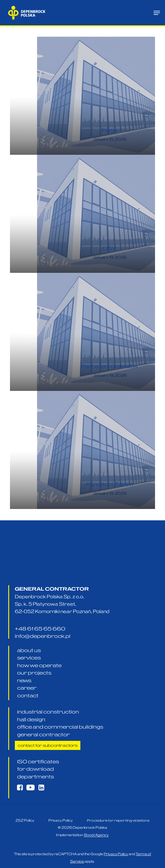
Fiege (110, 130)
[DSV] (96, 214)
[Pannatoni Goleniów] (96, 332)
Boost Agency (96, 850)
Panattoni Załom (110, 484)
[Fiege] (96, 96)
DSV (109, 248)
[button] (157, 13)
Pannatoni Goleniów (109, 366)
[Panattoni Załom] (96, 450)
